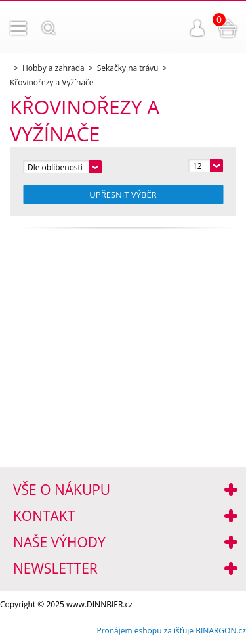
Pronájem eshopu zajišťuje (145, 631)
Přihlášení (197, 28)
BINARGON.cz (221, 631)
